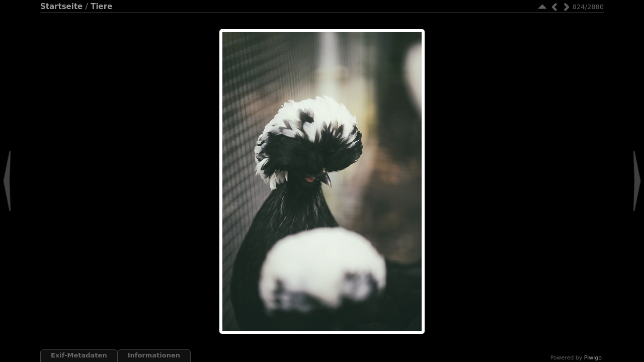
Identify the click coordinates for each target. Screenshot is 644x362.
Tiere (101, 7)
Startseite (61, 7)
